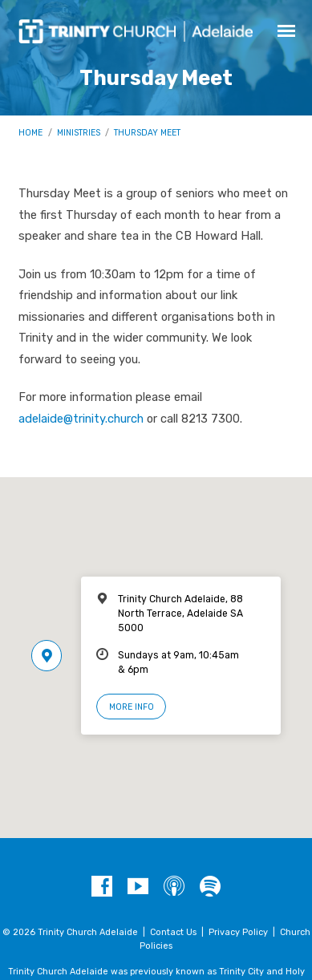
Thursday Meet (147, 133)
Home (30, 133)
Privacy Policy (238, 932)
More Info (132, 707)
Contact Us (173, 932)
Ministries (79, 133)
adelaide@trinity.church (81, 419)
